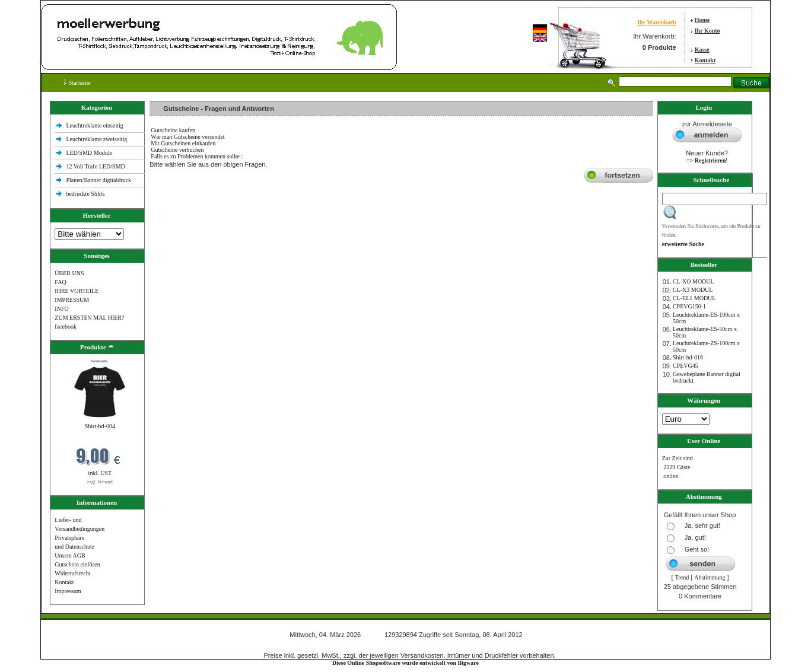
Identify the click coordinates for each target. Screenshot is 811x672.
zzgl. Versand (100, 482)
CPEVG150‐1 (689, 306)
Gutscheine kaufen (173, 130)
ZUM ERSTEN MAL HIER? (89, 318)
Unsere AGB (70, 555)
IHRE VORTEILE (77, 291)
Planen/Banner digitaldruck (98, 180)
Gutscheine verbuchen (177, 150)
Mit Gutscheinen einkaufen (183, 143)
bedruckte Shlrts (85, 194)
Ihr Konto (707, 31)
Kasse (702, 50)
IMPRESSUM (72, 300)
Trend (682, 577)
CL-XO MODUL (694, 281)
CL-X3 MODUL (693, 290)
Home (702, 20)
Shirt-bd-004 (100, 426)
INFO (61, 309)
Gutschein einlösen (77, 564)
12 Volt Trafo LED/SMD (95, 166)
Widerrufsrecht (72, 573)
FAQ (60, 282)
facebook (66, 327)
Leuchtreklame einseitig (95, 125)
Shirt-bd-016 (688, 357)
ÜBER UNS (69, 273)
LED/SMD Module (89, 153)
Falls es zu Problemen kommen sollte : (197, 156)
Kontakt (705, 60)
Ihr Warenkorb (656, 22)
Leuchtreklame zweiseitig (97, 139)
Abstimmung (710, 577)
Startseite (77, 83)
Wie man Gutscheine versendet (187, 137)
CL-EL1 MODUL (694, 298)
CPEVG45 (686, 366)
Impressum (68, 591)
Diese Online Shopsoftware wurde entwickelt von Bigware (405, 663)
